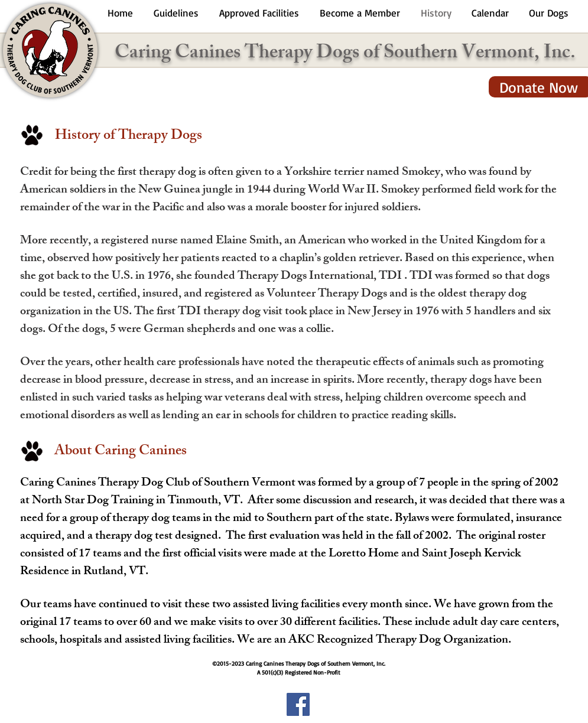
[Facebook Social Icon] (298, 704)
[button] (176, 13)
